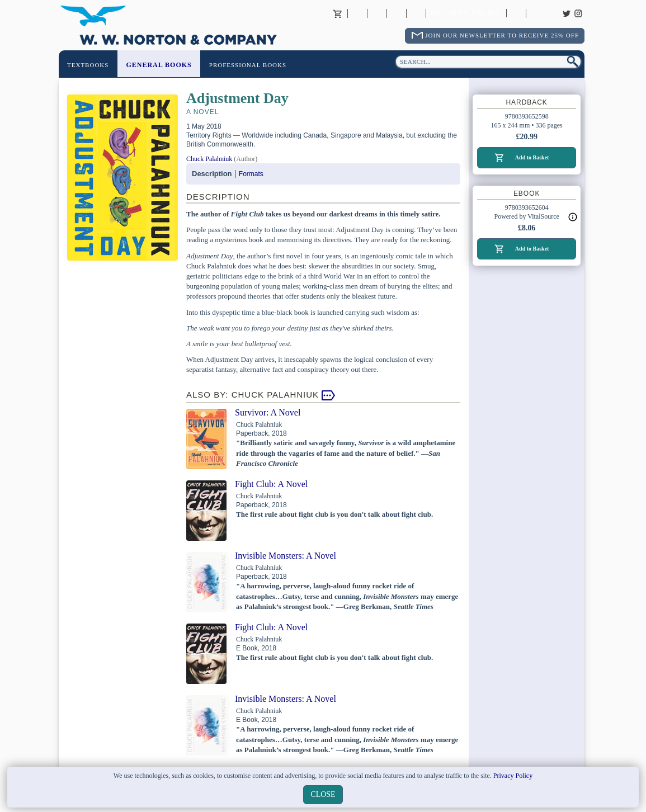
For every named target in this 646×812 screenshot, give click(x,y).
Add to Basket (532, 157)
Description (212, 174)
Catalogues (516, 13)
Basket (338, 13)
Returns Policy (466, 13)
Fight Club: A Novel (271, 484)
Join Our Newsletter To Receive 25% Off (502, 35)
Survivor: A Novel (268, 412)
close (323, 794)
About (357, 13)
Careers (536, 13)
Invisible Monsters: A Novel (286, 556)
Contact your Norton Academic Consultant (397, 13)
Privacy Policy (513, 776)
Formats (251, 174)
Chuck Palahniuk (209, 159)
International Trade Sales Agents (416, 13)
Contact (377, 13)
